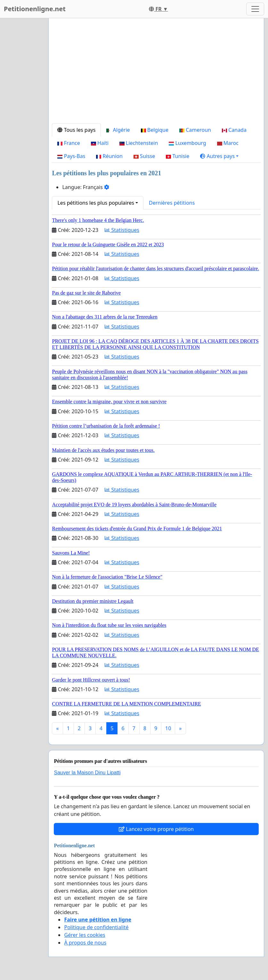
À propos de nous (85, 943)
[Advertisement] (156, 73)
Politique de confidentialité (96, 927)
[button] (219, 156)
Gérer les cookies (85, 935)
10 (168, 728)
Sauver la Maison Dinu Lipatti (87, 773)
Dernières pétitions (172, 203)
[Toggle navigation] (255, 9)
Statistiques (122, 230)
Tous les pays (76, 130)
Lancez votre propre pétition (156, 829)
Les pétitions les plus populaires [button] (96, 203)
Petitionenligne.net (35, 9)
